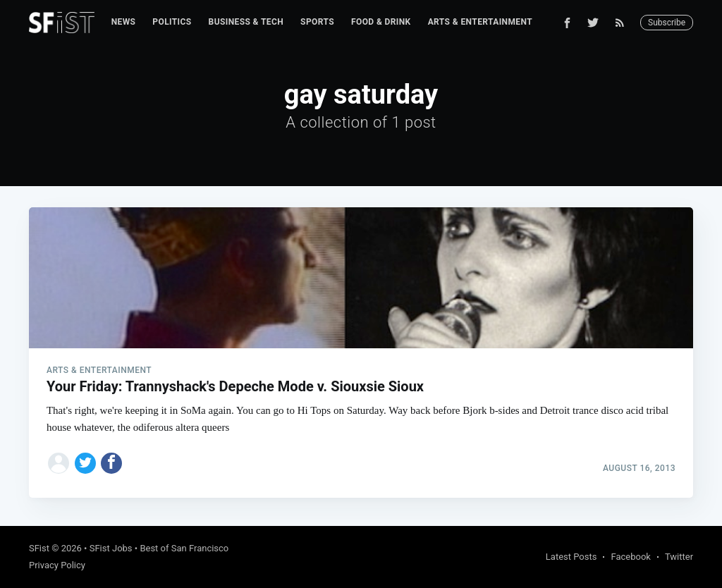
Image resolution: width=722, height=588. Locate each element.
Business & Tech (246, 22)
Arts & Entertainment (480, 22)
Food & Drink (381, 22)
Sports (317, 22)
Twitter (679, 557)
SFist (39, 548)
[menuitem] (124, 22)
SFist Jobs (111, 548)
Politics (172, 22)
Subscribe (667, 23)
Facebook (630, 557)
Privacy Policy (57, 565)
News (124, 22)
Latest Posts (571, 557)
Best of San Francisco (184, 548)
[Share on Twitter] (85, 463)
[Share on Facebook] (111, 463)
